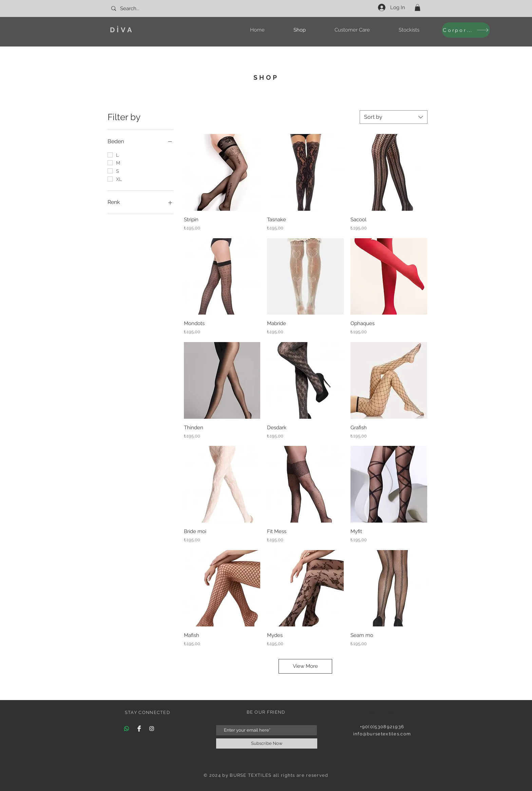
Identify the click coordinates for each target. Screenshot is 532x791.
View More (305, 666)
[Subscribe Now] (267, 743)
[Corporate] (466, 30)
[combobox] (394, 117)
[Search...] (140, 8)
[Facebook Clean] (139, 729)
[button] (417, 7)
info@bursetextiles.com (382, 734)
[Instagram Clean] (152, 729)
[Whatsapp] (127, 729)
